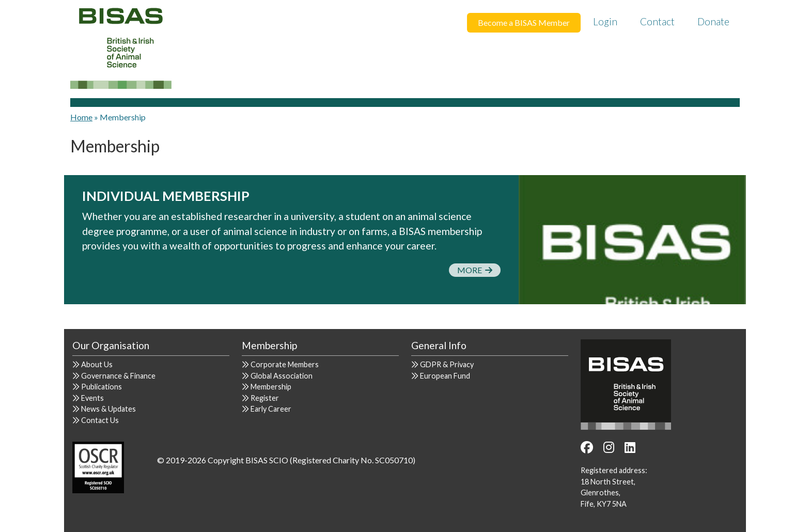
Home (81, 117)
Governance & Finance (118, 376)
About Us (97, 364)
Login (605, 21)
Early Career (271, 409)
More (475, 270)
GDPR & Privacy (447, 364)
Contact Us (100, 420)
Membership (271, 387)
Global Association (282, 376)
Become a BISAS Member (524, 22)
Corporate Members (285, 364)
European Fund (445, 376)
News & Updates (108, 409)
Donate (713, 21)
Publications (102, 387)
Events (92, 398)
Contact (657, 21)
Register (265, 398)
